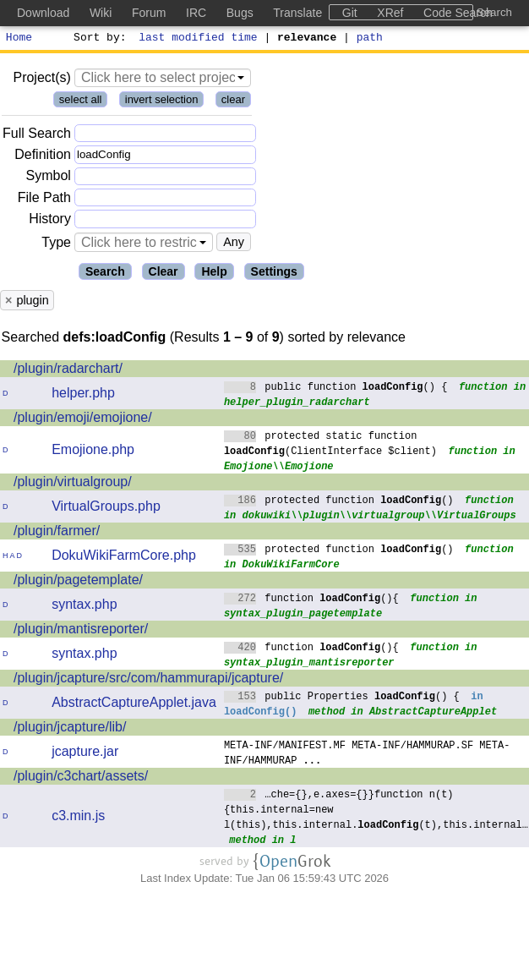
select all (81, 102)
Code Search (458, 13)
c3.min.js (78, 818)
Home (19, 39)
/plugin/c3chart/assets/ (81, 778)
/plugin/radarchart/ (68, 371)
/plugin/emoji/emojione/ (83, 420)
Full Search (37, 136)
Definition (43, 157)
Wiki (101, 13)
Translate (297, 13)
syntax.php (84, 607)
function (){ (311, 600)
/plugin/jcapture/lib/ (70, 729)
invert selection (162, 102)
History (50, 221)
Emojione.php (93, 452)
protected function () (339, 502)
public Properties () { (342, 698)
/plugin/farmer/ (57, 533)
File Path (44, 200)
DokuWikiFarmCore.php (124, 558)
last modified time (199, 39)
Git (350, 13)
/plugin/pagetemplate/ (78, 582)
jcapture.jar (85, 754)
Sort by (98, 39)
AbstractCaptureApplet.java (134, 705)
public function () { (336, 389)
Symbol (49, 179)
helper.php (83, 395)
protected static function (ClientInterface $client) (330, 445)
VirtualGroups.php (106, 509)
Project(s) (41, 80)
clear (233, 102)
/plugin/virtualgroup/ (73, 484)
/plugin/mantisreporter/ (81, 631)
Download (43, 13)
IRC (196, 13)
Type (56, 245)
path (370, 39)
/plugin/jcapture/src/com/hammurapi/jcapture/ (148, 680)
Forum (149, 13)
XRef (390, 13)
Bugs (240, 13)
